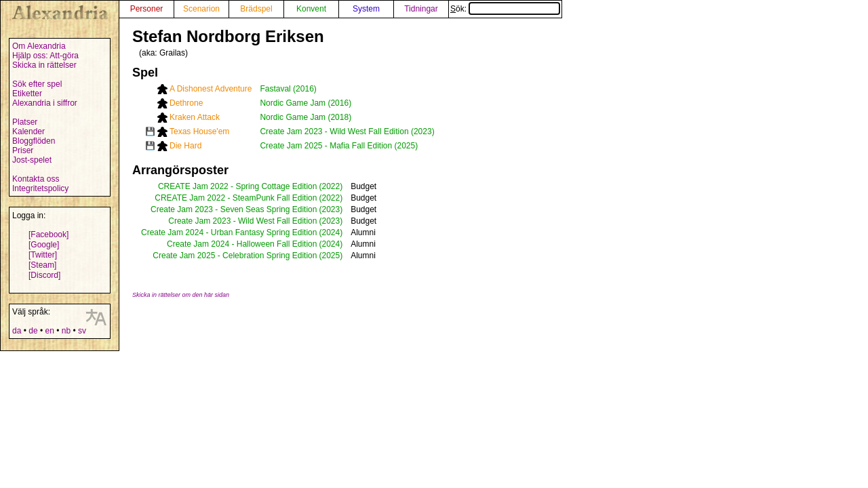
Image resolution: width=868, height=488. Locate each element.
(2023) (331, 209)
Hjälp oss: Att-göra (45, 56)
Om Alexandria (39, 46)
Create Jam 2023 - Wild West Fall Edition (242, 221)
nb (66, 331)
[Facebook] (48, 235)
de (33, 331)
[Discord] (44, 275)
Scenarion (201, 9)
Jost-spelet (32, 160)
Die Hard (185, 146)
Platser (25, 122)
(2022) (331, 186)
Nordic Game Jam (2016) (305, 103)
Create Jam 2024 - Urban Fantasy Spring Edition (229, 232)
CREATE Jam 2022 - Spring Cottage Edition (238, 186)
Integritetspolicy (40, 188)
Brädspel (256, 9)
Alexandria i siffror (45, 103)
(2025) (331, 256)
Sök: (505, 9)
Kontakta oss (36, 179)
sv (82, 331)
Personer (147, 9)
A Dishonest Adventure (211, 89)
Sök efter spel (37, 84)
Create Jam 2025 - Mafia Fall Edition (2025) (339, 146)
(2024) (331, 232)
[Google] (44, 245)
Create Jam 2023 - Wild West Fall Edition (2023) (347, 131)
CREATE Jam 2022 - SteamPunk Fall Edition (236, 198)
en (49, 331)
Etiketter (27, 94)
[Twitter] (43, 255)
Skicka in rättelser (44, 65)
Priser (23, 150)
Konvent (311, 9)
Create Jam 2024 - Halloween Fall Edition (242, 244)
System (366, 9)
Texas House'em (199, 131)
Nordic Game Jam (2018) (305, 117)
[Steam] (42, 265)
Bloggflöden (34, 141)
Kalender (28, 131)
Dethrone (186, 103)
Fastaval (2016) (288, 89)
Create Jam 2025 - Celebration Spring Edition (235, 256)
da (17, 331)
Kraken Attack (195, 117)
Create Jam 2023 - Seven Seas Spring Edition (234, 209)
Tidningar (421, 9)
